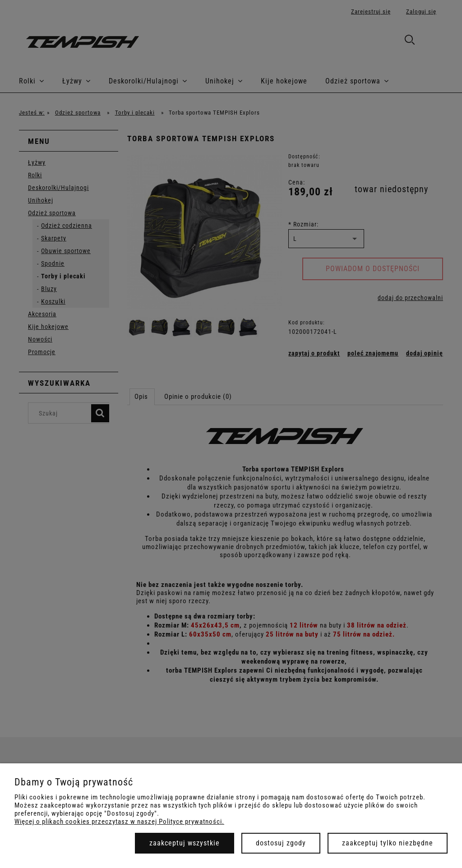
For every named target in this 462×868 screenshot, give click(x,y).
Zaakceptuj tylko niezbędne (388, 843)
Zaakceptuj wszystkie (185, 843)
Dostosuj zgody (281, 843)
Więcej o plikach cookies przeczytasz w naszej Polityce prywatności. (119, 822)
